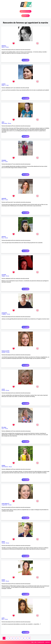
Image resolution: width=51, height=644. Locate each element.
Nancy (3, 47)
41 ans (7, 85)
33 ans (6, 429)
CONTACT (48, 642)
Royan (3, 85)
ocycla (3, 389)
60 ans (6, 238)
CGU (35, 642)
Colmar (3, 543)
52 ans (8, 543)
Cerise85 (4, 275)
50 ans (7, 47)
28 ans (10, 467)
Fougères (4, 314)
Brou (3, 238)
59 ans (9, 123)
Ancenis (4, 352)
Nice (3, 200)
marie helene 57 (5, 504)
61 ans (6, 200)
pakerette (4, 198)
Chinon (3, 581)
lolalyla (3, 580)
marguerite (4, 313)
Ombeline (4, 160)
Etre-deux (4, 427)
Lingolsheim (5, 505)
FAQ (32, 642)
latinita (3, 542)
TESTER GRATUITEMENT (26, 11)
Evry (3, 162)
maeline (4, 84)
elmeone (4, 237)
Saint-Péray (4, 123)
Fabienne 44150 (5, 351)
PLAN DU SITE (41, 642)
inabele (3, 465)
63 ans (8, 314)
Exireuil (3, 390)
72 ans (6, 162)
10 (29, 638)
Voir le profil (25, 60)
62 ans (8, 390)
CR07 (3, 122)
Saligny (3, 276)
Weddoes (4, 46)
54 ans (8, 352)
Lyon (3, 429)
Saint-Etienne (5, 467)
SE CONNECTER (25, 16)
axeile (3, 618)
